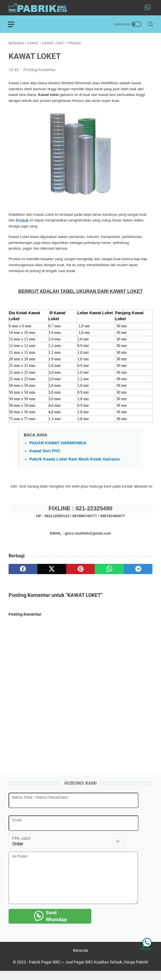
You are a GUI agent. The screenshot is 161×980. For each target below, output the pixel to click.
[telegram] (138, 570)
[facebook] (23, 570)
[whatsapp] (109, 570)
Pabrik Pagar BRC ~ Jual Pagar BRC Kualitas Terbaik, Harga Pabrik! (89, 971)
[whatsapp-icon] (148, 8)
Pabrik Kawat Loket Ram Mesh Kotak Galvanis (75, 460)
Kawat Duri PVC (45, 452)
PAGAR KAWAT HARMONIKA (58, 444)
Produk (22, 221)
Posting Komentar (40, 71)
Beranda (81, 960)
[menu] (15, 24)
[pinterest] (81, 570)
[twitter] (52, 570)
